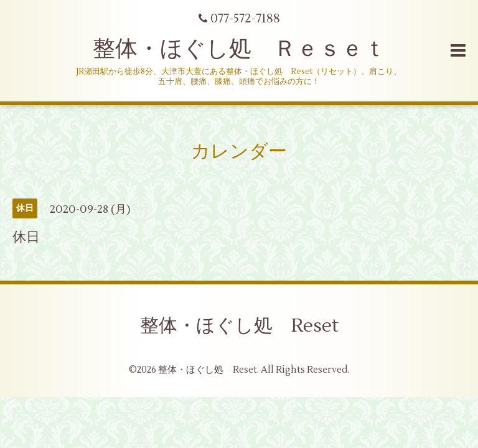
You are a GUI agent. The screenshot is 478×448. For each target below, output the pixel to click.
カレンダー (239, 152)
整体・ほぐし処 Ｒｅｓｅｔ (239, 49)
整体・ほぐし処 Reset (239, 326)
